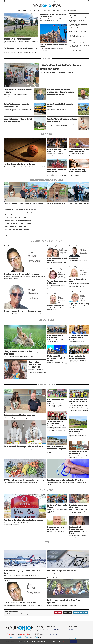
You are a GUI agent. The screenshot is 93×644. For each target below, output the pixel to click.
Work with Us (73, 629)
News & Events (73, 631)
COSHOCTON (51, 11)
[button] (86, 194)
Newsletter (68, 613)
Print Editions (51, 1)
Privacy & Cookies (52, 635)
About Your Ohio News (54, 629)
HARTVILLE (59, 11)
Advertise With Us (66, 1)
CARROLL (66, 11)
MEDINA (44, 11)
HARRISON (73, 11)
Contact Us (58, 1)
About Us (73, 1)
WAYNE (25, 11)
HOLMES (19, 11)
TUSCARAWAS (32, 11)
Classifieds (20, 1)
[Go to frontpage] (47, 6)
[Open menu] (4, 1)
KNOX (39, 11)
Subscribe (37, 1)
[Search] (89, 1)
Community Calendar (29, 1)
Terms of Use (51, 633)
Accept (73, 641)
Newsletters (44, 1)
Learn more (65, 641)
